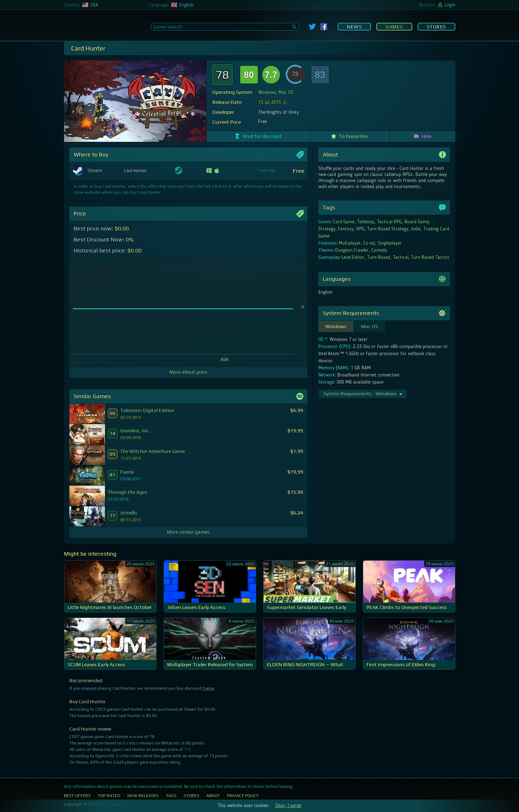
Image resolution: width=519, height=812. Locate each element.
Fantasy (346, 229)
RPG (360, 229)
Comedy (379, 250)
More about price (188, 372)
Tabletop (366, 222)
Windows (267, 92)
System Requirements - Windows (363, 394)
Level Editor (353, 257)
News (354, 27)
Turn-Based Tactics (430, 257)
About (213, 796)
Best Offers (77, 796)
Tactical (401, 257)
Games (394, 27)
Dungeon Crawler (352, 250)
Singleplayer (390, 243)
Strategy (327, 229)
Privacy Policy (243, 796)
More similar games (188, 532)
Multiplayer (350, 243)
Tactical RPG (389, 222)
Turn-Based (379, 257)
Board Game (417, 222)
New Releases (143, 796)
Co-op (369, 243)
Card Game (344, 222)
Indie (416, 229)
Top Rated (109, 796)
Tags (171, 796)
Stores (436, 27)
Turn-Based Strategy (388, 229)
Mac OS (286, 92)
